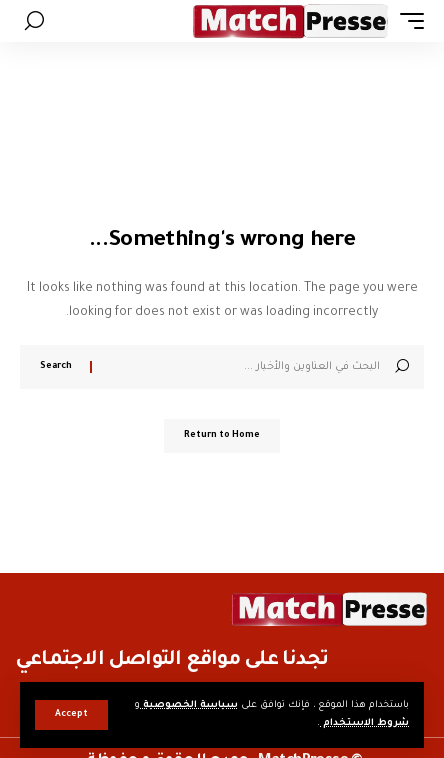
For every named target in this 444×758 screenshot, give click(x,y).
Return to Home (222, 436)
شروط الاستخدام (364, 723)
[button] (71, 715)
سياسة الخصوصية (189, 705)
